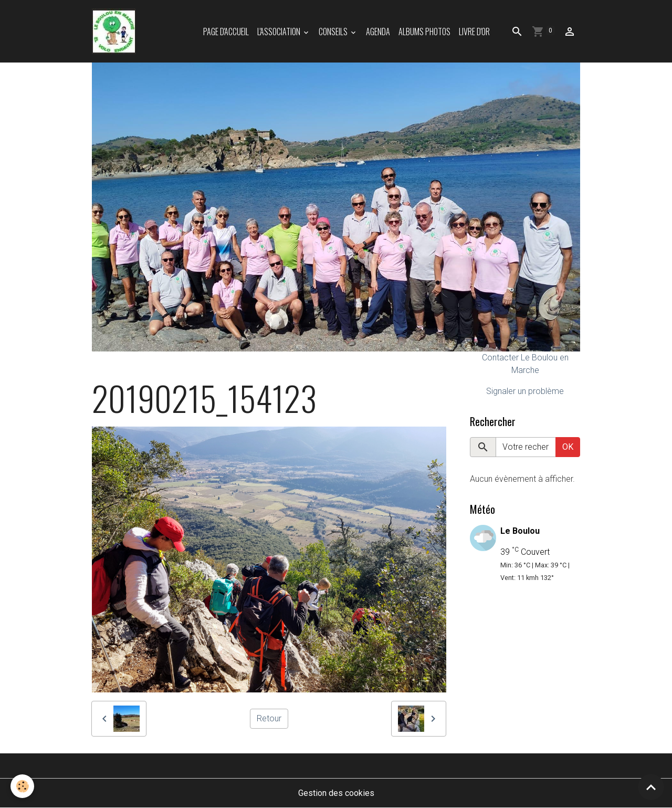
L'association (280, 32)
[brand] (116, 31)
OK (568, 447)
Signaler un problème (525, 391)
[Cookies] (22, 786)
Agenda (378, 32)
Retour (269, 718)
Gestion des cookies (336, 793)
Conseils (334, 32)
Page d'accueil (226, 32)
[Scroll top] (651, 787)
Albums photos (424, 32)
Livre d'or (474, 32)
